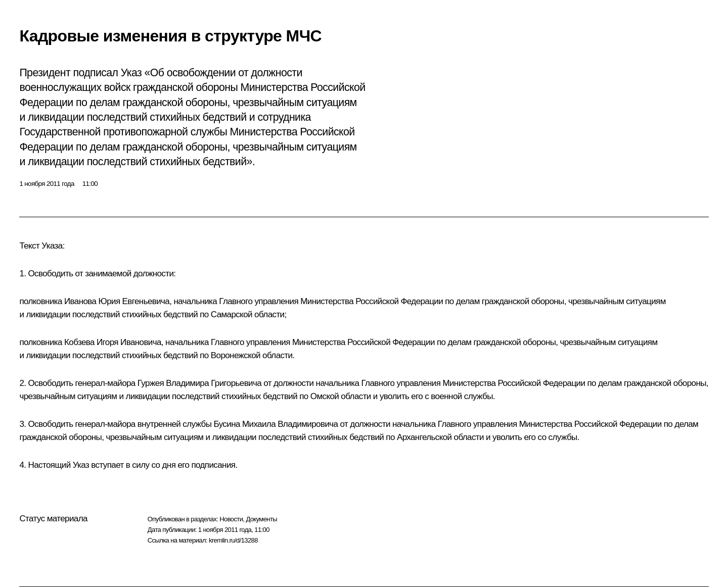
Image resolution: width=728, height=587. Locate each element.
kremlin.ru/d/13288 (233, 540)
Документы (261, 519)
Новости (231, 519)
